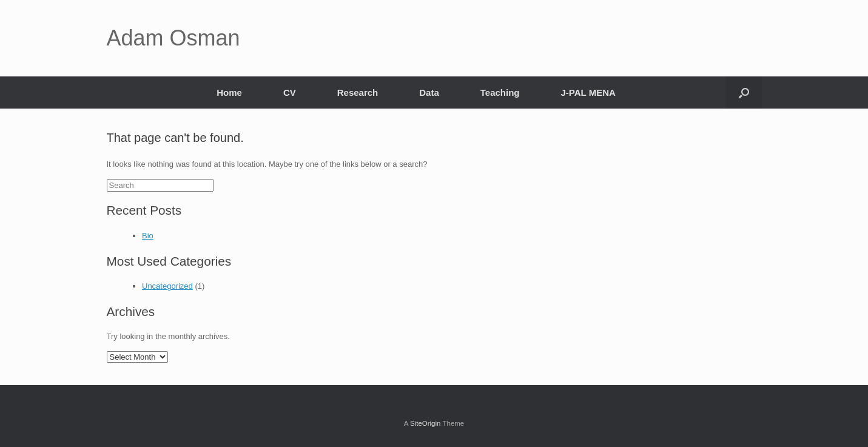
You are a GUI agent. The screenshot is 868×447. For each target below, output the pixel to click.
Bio (148, 236)
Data (429, 92)
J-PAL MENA (588, 92)
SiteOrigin (426, 423)
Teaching (500, 92)
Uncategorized (167, 286)
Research (358, 92)
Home (229, 92)
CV (290, 92)
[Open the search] (744, 92)
